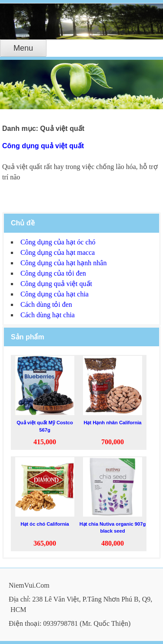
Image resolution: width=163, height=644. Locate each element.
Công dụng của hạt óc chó (58, 242)
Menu (23, 48)
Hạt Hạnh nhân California (112, 423)
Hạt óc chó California (45, 524)
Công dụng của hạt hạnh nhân (63, 263)
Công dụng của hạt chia (55, 294)
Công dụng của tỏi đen (53, 273)
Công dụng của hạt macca (58, 252)
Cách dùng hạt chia (48, 315)
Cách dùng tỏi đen (46, 304)
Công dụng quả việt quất (43, 146)
